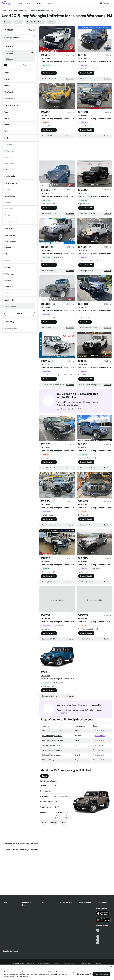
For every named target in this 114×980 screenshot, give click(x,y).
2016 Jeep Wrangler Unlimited (52, 760)
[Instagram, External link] (98, 940)
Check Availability (49, 73)
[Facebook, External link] (98, 933)
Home (4, 10)
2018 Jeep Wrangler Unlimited (52, 750)
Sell (28, 3)
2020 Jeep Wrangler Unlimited (52, 741)
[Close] (112, 966)
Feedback (98, 963)
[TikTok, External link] (98, 930)
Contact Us (31, 963)
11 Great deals (99, 736)
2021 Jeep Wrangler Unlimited (52, 736)
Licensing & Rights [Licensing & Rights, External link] (70, 963)
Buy (20, 3)
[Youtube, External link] (98, 937)
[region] (57, 972)
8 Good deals (99, 750)
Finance (50, 3)
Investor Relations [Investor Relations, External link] (44, 963)
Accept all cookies (101, 974)
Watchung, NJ (23, 10)
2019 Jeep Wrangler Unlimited (52, 745)
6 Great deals (99, 755)
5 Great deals (99, 741)
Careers (57, 963)
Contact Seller (85, 322)
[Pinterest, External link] (98, 943)
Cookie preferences (82, 974)
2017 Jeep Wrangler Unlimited (52, 755)
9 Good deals (99, 731)
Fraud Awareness (86, 963)
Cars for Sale (12, 10)
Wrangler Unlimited (42, 10)
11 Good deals (99, 745)
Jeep (32, 10)
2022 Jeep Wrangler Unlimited (52, 731)
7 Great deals (99, 760)
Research (38, 3)
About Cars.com (18, 963)
